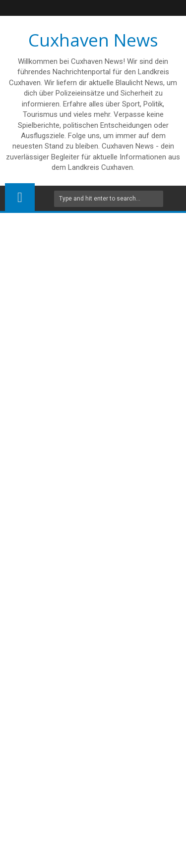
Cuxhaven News (93, 40)
